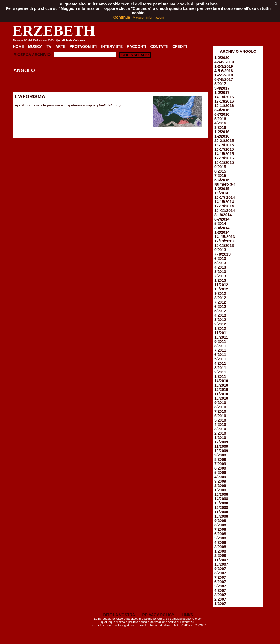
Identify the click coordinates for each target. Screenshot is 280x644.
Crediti (180, 46)
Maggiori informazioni (148, 17)
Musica (35, 46)
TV (49, 46)
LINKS (188, 615)
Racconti (137, 46)
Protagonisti (83, 46)
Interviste (112, 46)
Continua (122, 17)
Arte (61, 46)
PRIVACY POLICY (158, 615)
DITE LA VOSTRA (119, 615)
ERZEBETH (54, 31)
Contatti (159, 46)
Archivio (41, 55)
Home (18, 46)
